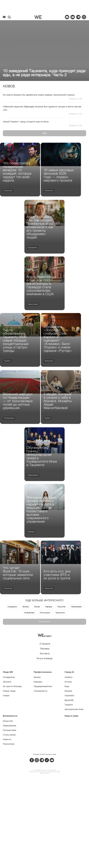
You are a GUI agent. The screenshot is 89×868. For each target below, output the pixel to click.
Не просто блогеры (12, 686)
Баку (67, 686)
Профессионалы (43, 672)
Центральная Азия (74, 709)
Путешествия (9, 418)
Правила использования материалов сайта (45, 772)
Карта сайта (44, 773)
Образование (33, 475)
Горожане (69, 695)
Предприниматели (43, 686)
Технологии (60, 613)
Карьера (31, 532)
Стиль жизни (45, 613)
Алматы (69, 677)
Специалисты (41, 691)
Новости (7, 739)
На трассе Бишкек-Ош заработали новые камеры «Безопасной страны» (39, 95)
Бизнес (48, 418)
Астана (68, 682)
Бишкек (68, 691)
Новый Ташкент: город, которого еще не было (26, 122)
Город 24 (69, 672)
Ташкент (7, 361)
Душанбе (69, 700)
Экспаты (26, 607)
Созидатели (32, 248)
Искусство (8, 191)
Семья (6, 695)
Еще (44, 133)
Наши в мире (33, 304)
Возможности (10, 716)
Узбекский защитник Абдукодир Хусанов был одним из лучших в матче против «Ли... (42, 108)
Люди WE (8, 672)
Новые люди (9, 691)
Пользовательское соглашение (45, 770)
